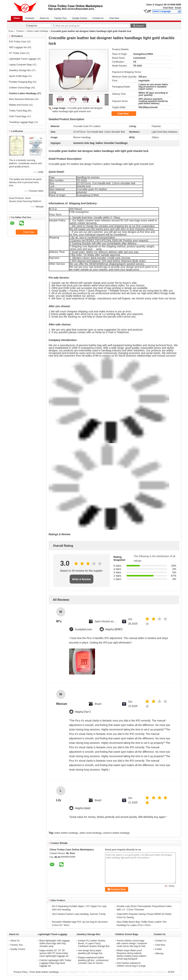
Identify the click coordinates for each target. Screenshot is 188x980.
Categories (32, 26)
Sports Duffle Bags (18, 76)
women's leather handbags (116, 833)
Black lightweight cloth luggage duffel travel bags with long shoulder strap (55, 943)
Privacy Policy (21, 972)
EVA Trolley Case (18, 42)
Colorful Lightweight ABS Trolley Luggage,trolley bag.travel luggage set (55, 963)
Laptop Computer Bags (20, 65)
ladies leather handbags (66, 833)
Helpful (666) (83, 808)
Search (140, 26)
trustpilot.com (84, 629)
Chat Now (168, 8)
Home (17, 18)
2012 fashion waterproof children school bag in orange (131, 964)
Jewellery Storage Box (20, 70)
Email (178, 8)
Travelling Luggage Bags (21, 122)
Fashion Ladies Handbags (37, 31)
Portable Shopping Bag (20, 82)
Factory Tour (61, 18)
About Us (44, 18)
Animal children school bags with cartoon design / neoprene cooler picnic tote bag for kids (132, 943)
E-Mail (158, 949)
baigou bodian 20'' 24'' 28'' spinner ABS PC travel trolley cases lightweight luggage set (54, 953)
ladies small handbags (91, 833)
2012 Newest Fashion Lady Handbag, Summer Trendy (79, 914)
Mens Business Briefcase (22, 99)
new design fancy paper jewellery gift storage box (90, 952)
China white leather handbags (44, 972)
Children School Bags (20, 88)
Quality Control (80, 18)
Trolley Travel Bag (18, 111)
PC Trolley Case (17, 53)
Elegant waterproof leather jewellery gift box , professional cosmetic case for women (93, 960)
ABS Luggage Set (18, 47)
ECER (171, 972)
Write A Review (81, 579)
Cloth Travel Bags (18, 116)
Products (30, 18)
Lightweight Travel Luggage (23, 59)
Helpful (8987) (114, 629)
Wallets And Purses (19, 105)
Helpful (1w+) (83, 712)
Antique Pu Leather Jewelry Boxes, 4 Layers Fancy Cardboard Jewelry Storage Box (94, 943)
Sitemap (159, 953)
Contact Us (98, 18)
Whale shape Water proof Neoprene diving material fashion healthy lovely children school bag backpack (132, 955)
